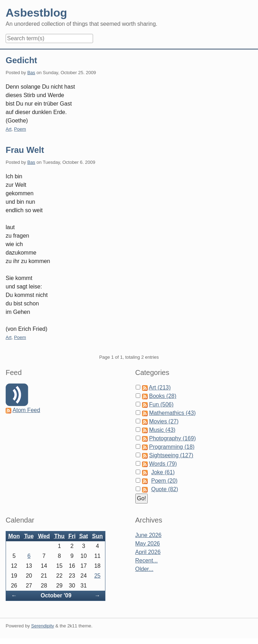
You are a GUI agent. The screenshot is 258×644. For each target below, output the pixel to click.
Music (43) (162, 430)
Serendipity (42, 626)
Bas (31, 73)
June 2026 (149, 535)
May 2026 (148, 544)
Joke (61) (163, 472)
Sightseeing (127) (171, 455)
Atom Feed (26, 410)
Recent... (147, 560)
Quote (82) (165, 489)
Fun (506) (161, 404)
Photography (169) (173, 438)
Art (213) (160, 387)
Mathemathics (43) (173, 413)
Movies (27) (164, 421)
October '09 (56, 595)
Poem (20, 129)
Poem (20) (164, 481)
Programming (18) (172, 447)
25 (97, 576)
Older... (145, 569)
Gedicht (21, 60)
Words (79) (163, 464)
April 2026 (148, 552)
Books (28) (163, 396)
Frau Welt (25, 150)
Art (9, 129)
